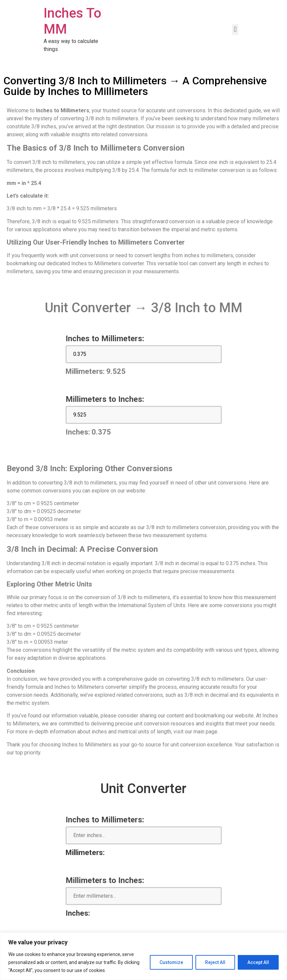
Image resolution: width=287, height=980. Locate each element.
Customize (171, 962)
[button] (235, 29)
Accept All (258, 962)
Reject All (215, 962)
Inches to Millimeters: (105, 339)
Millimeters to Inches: (105, 399)
